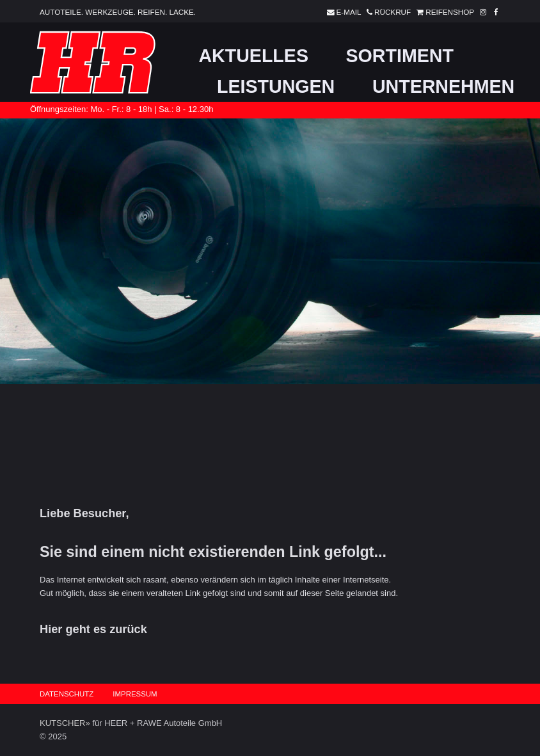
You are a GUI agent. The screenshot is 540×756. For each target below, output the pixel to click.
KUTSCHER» (65, 723)
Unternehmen (443, 86)
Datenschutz (67, 694)
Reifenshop (443, 12)
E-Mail (342, 12)
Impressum (135, 694)
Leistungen (276, 86)
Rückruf (387, 12)
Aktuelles (253, 56)
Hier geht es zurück (93, 629)
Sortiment (400, 56)
